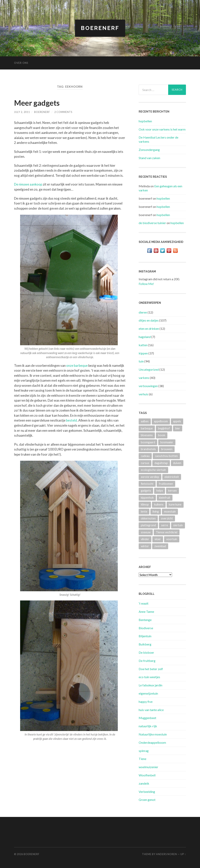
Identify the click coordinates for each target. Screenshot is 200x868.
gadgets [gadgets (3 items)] (146, 491)
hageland (145, 337)
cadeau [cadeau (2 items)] (145, 456)
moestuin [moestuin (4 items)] (170, 512)
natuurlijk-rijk (148, 726)
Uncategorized (149, 369)
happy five (146, 702)
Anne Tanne (146, 612)
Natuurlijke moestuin (153, 734)
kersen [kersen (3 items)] (172, 491)
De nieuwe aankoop (28, 184)
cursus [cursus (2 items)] (145, 463)
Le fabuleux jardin (150, 685)
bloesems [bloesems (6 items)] (147, 435)
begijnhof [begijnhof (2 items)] (164, 428)
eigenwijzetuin (148, 693)
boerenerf (42, 112)
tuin (141, 361)
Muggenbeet (147, 718)
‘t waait (144, 603)
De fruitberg (147, 661)
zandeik (144, 783)
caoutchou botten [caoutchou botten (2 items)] (166, 456)
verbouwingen (148, 386)
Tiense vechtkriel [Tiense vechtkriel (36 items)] (167, 532)
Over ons (21, 63)
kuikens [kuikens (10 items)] (159, 504)
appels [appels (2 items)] (177, 421)
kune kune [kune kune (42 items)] (175, 504)
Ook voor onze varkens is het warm (162, 129)
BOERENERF (100, 28)
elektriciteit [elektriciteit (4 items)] (172, 477)
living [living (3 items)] (156, 512)
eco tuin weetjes (149, 677)
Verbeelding (147, 792)
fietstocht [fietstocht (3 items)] (147, 484)
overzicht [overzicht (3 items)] (167, 518)
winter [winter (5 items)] (145, 546)
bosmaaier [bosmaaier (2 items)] (167, 442)
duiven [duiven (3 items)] (177, 463)
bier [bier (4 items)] (178, 428)
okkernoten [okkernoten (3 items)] (148, 518)
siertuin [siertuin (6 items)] (178, 525)
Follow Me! (146, 284)
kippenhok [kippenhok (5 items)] (147, 498)
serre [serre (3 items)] (165, 525)
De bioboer (146, 652)
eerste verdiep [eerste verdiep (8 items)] (150, 477)
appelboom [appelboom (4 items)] (161, 421)
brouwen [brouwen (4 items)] (167, 449)
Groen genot (147, 800)
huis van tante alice (151, 710)
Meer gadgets (38, 103)
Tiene (142, 759)
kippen (143, 353)
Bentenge (145, 620)
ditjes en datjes (149, 320)
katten (143, 345)
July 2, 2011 (22, 112)
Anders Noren (167, 854)
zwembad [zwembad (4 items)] (160, 546)
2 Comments (63, 112)
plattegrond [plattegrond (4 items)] (148, 525)
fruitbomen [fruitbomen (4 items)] (166, 484)
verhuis (143, 394)
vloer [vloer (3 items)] (158, 539)
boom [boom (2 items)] (162, 435)
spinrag (144, 751)
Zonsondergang (149, 150)
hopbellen (145, 121)
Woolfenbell (147, 775)
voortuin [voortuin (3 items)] (172, 539)
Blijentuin (145, 636)
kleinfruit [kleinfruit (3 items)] (165, 498)
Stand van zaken (149, 158)
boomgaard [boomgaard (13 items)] (148, 442)
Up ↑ (183, 854)
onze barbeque (77, 365)
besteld (71, 420)
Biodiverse (146, 628)
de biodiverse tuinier (152, 223)
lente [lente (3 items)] (144, 512)
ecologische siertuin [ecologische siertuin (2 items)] (153, 470)
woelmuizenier (148, 767)
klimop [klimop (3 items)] (145, 504)
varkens (144, 378)
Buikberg (145, 644)
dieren (143, 312)
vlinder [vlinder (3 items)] (145, 539)
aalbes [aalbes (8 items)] (145, 421)
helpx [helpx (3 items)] (160, 491)
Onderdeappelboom (152, 742)
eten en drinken (149, 329)
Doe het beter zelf (151, 669)
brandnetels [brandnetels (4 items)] (148, 449)
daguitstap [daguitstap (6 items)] (161, 463)
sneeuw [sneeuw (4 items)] (146, 532)
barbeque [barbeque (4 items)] (147, 428)
